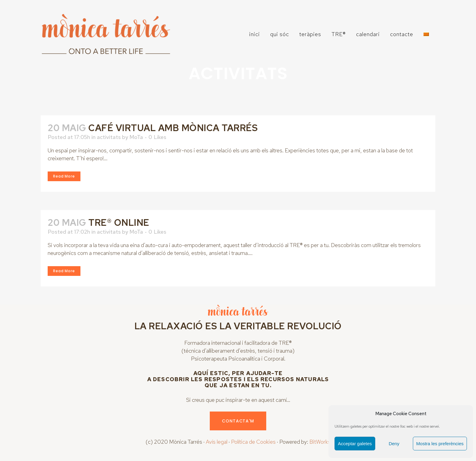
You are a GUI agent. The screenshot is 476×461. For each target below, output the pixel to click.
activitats (109, 137)
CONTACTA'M (238, 421)
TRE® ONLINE (119, 222)
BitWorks (320, 442)
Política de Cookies (253, 442)
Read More (64, 176)
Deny (394, 444)
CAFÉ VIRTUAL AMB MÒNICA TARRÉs (173, 128)
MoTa (136, 137)
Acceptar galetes (355, 444)
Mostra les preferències (440, 444)
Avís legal (217, 442)
